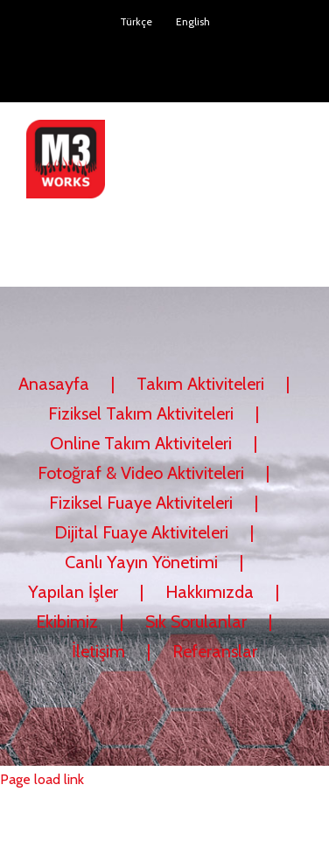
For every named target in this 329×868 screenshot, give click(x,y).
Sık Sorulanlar (196, 621)
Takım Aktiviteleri (200, 384)
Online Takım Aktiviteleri (141, 443)
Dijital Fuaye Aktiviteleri (141, 532)
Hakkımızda (210, 592)
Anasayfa (54, 384)
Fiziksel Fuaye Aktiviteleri (141, 503)
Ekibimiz (67, 621)
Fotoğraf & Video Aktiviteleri (141, 473)
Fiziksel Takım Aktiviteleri (141, 413)
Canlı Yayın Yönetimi (141, 562)
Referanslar (215, 651)
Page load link (42, 779)
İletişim (98, 651)
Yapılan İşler (73, 592)
